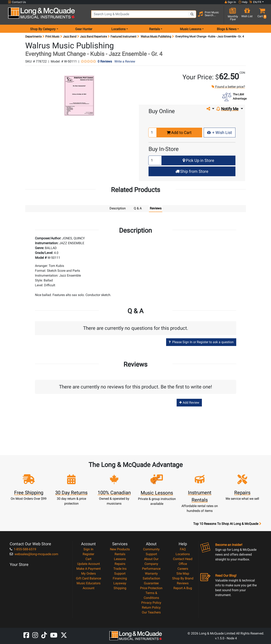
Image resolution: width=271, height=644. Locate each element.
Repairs (120, 564)
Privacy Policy (151, 602)
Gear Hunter (84, 29)
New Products (120, 549)
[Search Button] (192, 14)
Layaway (120, 583)
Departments (33, 36)
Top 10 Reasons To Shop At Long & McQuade (227, 524)
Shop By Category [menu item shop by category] (43, 29)
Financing (120, 578)
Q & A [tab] (138, 208)
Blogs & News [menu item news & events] (227, 29)
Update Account (89, 564)
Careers (183, 568)
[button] (261, 15)
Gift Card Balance (89, 578)
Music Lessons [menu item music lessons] (191, 29)
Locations (183, 554)
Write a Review (125, 61)
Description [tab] (118, 208)
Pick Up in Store (198, 160)
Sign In (88, 549)
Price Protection (151, 588)
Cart (88, 559)
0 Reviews (105, 62)
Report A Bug (183, 588)
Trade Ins (120, 568)
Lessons (120, 559)
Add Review (189, 402)
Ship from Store (192, 171)
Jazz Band (70, 36)
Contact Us (17, 2)
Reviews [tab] (156, 208)
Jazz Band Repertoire (93, 36)
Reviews (183, 583)
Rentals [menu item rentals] (154, 29)
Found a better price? (228, 87)
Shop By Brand (183, 578)
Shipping (120, 588)
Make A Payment (89, 568)
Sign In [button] (230, 2)
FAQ (183, 549)
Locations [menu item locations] (118, 29)
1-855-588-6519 (23, 549)
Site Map (183, 573)
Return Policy (151, 607)
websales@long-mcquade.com (34, 554)
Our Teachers (151, 612)
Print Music (52, 36)
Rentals (120, 554)
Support (120, 573)
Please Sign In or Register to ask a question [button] (201, 342)
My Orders (89, 573)
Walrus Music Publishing (156, 36)
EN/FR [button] (255, 2)
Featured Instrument (123, 36)
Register (88, 554)
